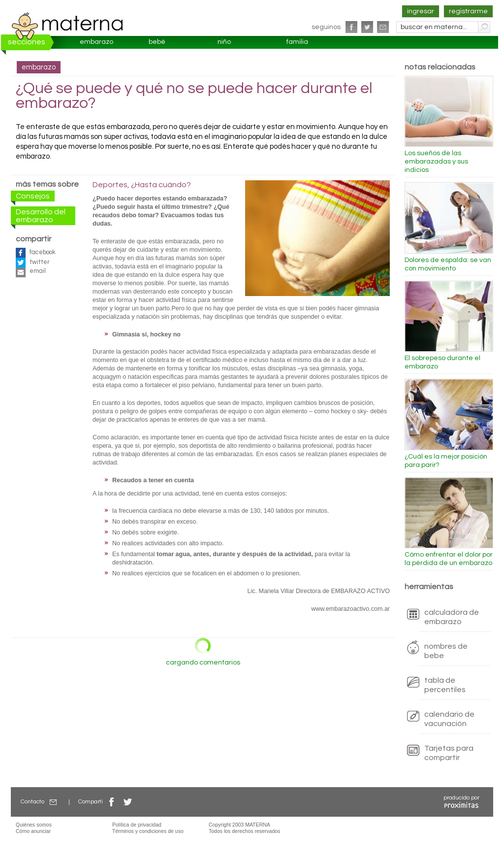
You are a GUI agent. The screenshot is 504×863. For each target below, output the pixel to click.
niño (224, 42)
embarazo (96, 42)
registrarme (468, 11)
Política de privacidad (137, 825)
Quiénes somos (34, 825)
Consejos (33, 196)
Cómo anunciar (33, 831)
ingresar (421, 11)
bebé (157, 42)
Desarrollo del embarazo (41, 216)
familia (297, 42)
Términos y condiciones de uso (148, 831)
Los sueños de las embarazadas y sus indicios (436, 162)
